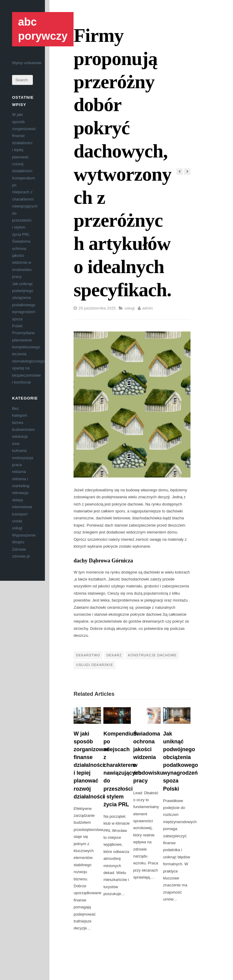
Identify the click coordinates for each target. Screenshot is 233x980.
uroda (17, 521)
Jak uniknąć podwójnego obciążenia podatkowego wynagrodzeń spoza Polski (24, 305)
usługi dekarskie (94, 665)
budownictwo (23, 429)
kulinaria (19, 451)
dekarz (114, 655)
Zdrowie (19, 549)
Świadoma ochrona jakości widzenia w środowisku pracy (148, 757)
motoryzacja (23, 458)
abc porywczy (43, 29)
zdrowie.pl (21, 556)
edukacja (20, 436)
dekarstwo (88, 655)
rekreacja (20, 493)
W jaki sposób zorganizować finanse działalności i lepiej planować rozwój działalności (24, 143)
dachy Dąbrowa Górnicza (103, 561)
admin (148, 308)
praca (17, 465)
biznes (18, 423)
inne (16, 444)
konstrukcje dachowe (152, 655)
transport (20, 514)
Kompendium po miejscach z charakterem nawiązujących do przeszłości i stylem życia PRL (25, 206)
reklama (19, 472)
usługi (17, 528)
